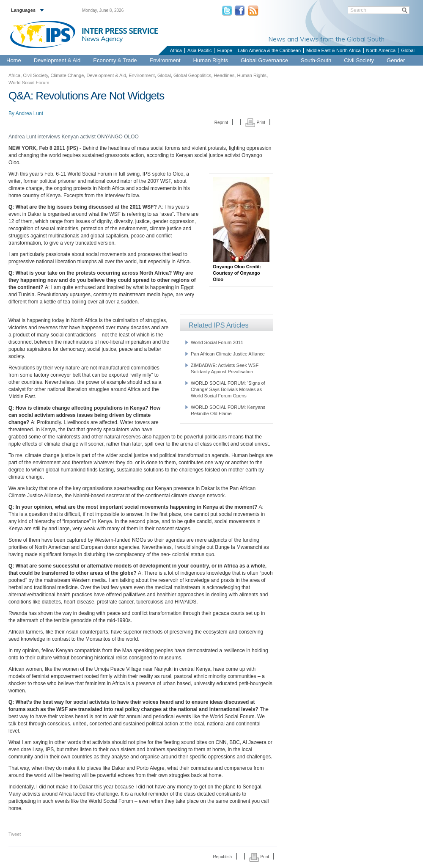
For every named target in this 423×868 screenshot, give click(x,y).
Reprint (221, 123)
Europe (224, 50)
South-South (316, 60)
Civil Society (359, 60)
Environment (165, 60)
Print (255, 123)
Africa (176, 50)
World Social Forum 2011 (217, 342)
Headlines (224, 75)
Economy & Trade (115, 60)
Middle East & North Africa (333, 50)
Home (14, 60)
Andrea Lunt (29, 113)
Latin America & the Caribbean (269, 50)
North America (381, 50)
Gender (396, 60)
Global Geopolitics (192, 75)
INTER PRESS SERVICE (120, 31)
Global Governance (264, 60)
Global (408, 50)
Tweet (15, 834)
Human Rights (211, 60)
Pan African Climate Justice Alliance (228, 354)
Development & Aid (57, 60)
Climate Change (67, 75)
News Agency (102, 39)
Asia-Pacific (199, 50)
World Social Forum (29, 83)
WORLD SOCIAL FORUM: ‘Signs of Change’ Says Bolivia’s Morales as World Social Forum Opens (228, 389)
